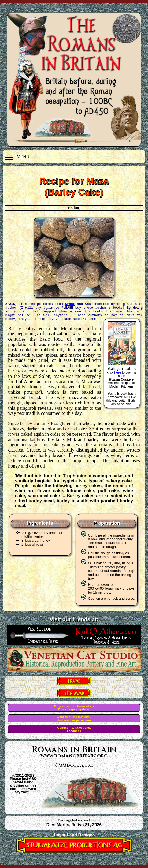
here (118, 372)
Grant (70, 304)
